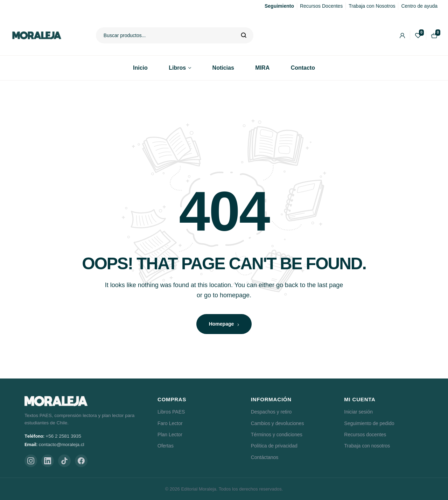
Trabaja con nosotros (367, 446)
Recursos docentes (365, 435)
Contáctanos (265, 457)
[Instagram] (31, 461)
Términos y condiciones (277, 435)
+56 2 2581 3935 (63, 436)
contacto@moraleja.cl (62, 445)
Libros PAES (171, 412)
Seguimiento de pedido (369, 423)
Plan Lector (170, 435)
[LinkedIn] (48, 461)
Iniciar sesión (358, 412)
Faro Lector (170, 423)
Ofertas (166, 446)
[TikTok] (64, 461)
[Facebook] (81, 461)
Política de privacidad (274, 446)
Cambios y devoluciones (278, 423)
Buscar (244, 35)
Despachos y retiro (271, 412)
